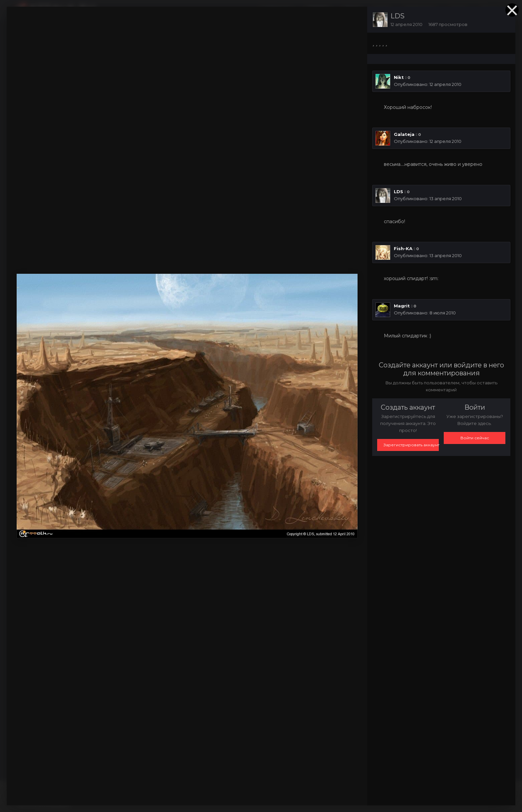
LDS (397, 16)
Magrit (402, 306)
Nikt (399, 77)
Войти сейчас (475, 438)
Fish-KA (403, 248)
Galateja (404, 134)
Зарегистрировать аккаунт (411, 445)
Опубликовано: (428, 84)
